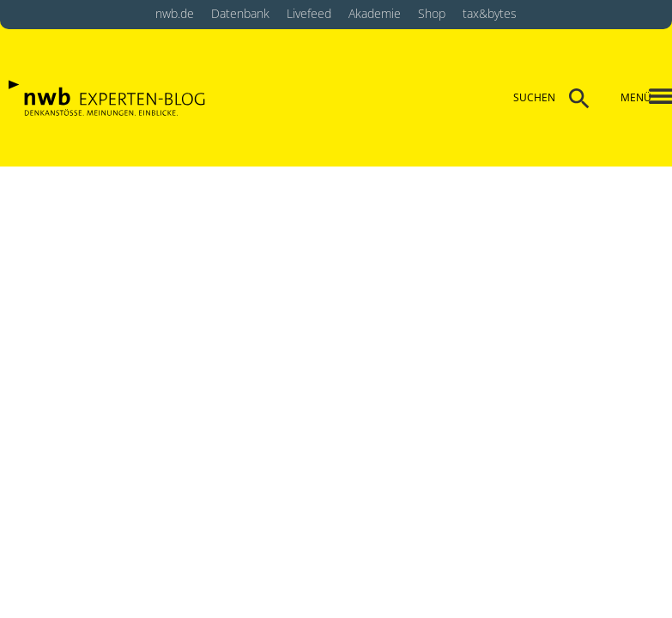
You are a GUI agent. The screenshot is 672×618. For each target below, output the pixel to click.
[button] (647, 98)
